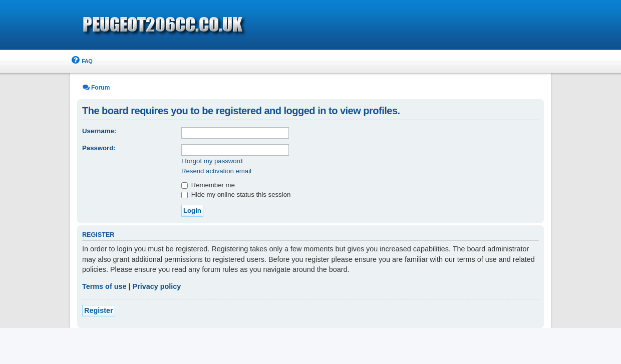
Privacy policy (157, 286)
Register (99, 310)
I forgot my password (212, 161)
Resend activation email (216, 171)
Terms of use (104, 286)
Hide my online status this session (236, 195)
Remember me (208, 185)
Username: (99, 131)
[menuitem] (81, 61)
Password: (99, 148)
